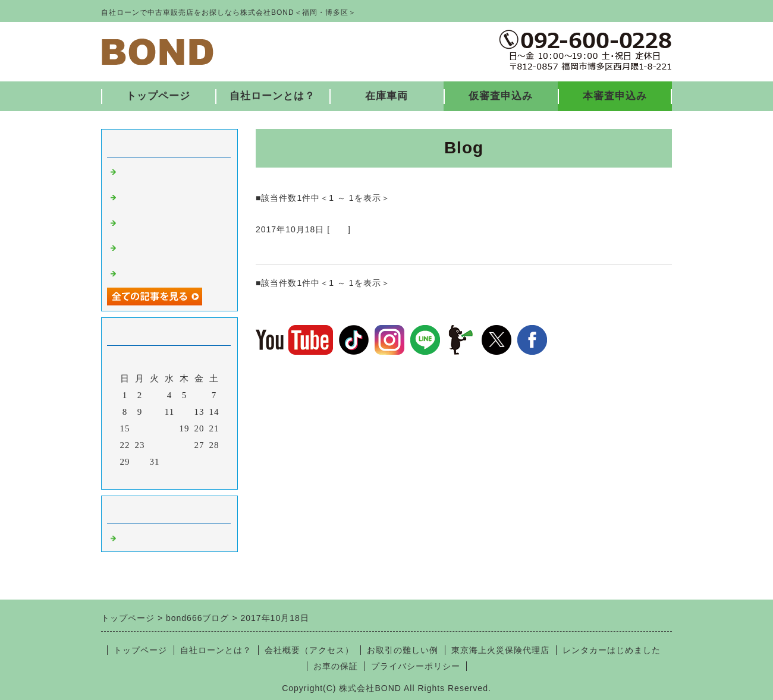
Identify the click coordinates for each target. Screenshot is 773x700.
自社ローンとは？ (272, 96)
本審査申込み (615, 96)
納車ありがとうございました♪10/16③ (351, 250)
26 (185, 445)
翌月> (194, 477)
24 (155, 445)
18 (170, 428)
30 (140, 462)
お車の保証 (336, 666)
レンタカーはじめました (612, 650)
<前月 (145, 477)
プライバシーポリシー (416, 666)
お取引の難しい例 (403, 650)
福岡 (339, 229)
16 (140, 428)
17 (155, 428)
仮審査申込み (501, 96)
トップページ (158, 96)
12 (185, 412)
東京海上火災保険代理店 (500, 650)
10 (155, 412)
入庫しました (147, 272)
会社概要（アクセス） (309, 650)
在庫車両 (386, 96)
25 (170, 445)
